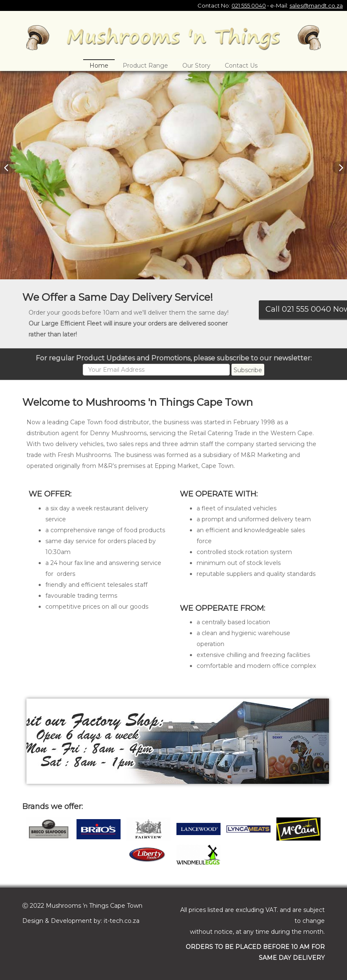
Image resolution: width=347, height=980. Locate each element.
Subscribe (248, 370)
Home (99, 66)
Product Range (145, 66)
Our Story (196, 66)
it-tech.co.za (122, 921)
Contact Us (241, 66)
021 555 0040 (249, 5)
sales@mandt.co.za (316, 5)
